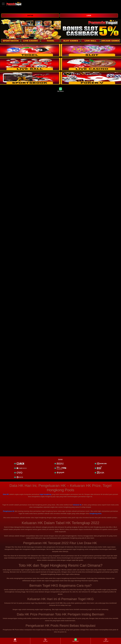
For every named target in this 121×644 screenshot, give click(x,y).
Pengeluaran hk (9, 511)
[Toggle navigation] (3, 4)
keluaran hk (77, 505)
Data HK (6, 494)
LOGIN (89, 16)
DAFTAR (30, 16)
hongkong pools (96, 513)
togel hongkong (45, 494)
